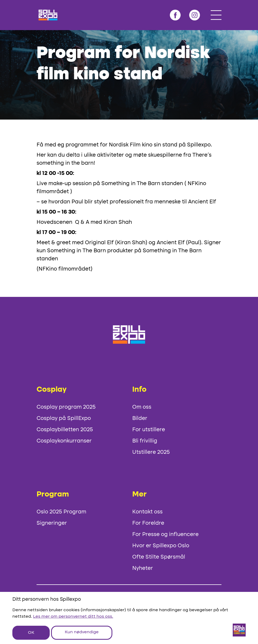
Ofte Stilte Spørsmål (159, 557)
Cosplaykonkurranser (64, 441)
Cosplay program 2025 (66, 407)
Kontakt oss (147, 512)
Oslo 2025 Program (61, 512)
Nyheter (143, 569)
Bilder (140, 419)
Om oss (142, 407)
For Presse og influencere (165, 535)
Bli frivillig (145, 441)
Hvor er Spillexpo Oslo (161, 546)
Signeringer (52, 523)
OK (31, 633)
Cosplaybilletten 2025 (65, 430)
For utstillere (149, 430)
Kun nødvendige (82, 632)
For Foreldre (148, 523)
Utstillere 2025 (151, 452)
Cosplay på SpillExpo (64, 419)
